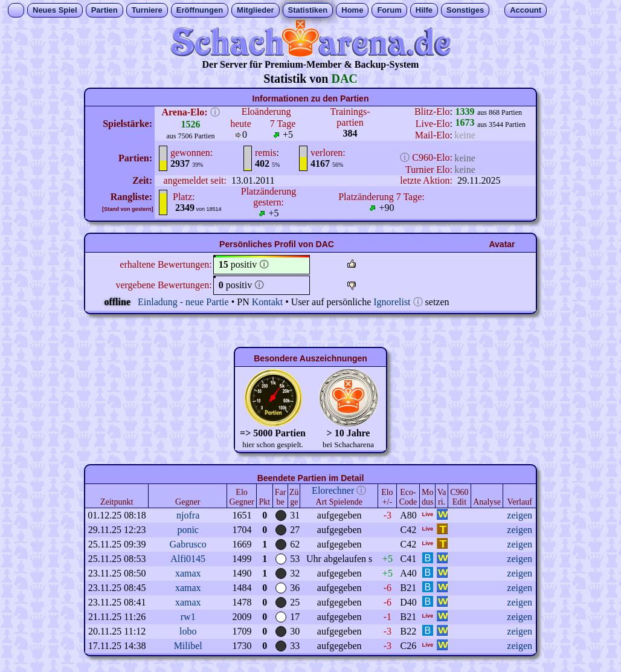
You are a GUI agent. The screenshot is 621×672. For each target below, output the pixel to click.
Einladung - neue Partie (183, 302)
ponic (188, 530)
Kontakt (268, 302)
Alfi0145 (188, 559)
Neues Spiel (55, 10)
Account (526, 10)
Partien (105, 10)
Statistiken (308, 10)
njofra (188, 515)
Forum (389, 10)
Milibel (188, 646)
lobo (188, 631)
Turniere (147, 10)
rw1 (188, 617)
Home (352, 10)
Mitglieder (255, 10)
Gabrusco (188, 544)
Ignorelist (392, 302)
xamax (188, 573)
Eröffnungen (200, 10)
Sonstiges (465, 10)
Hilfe (424, 10)
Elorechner (333, 490)
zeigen (520, 515)
